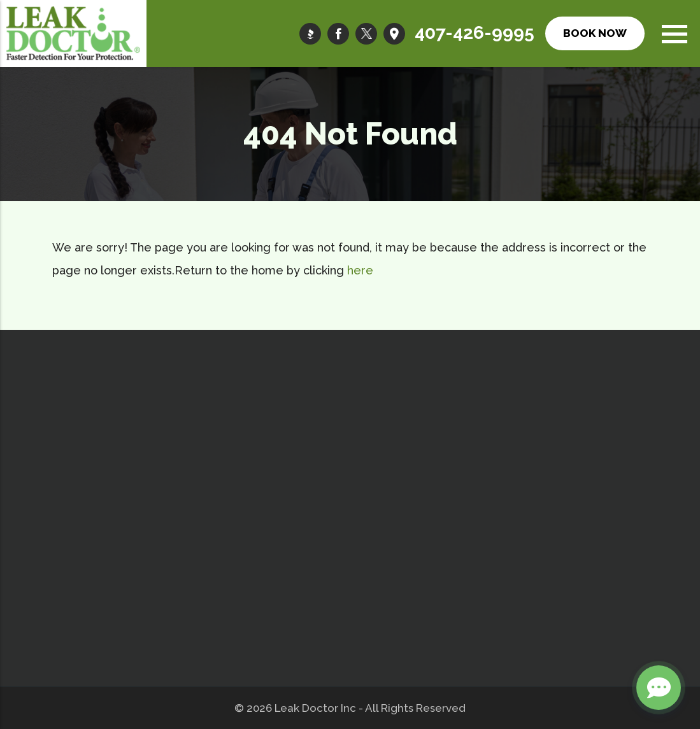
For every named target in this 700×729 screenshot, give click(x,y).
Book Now (595, 33)
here (360, 270)
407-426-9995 (475, 33)
